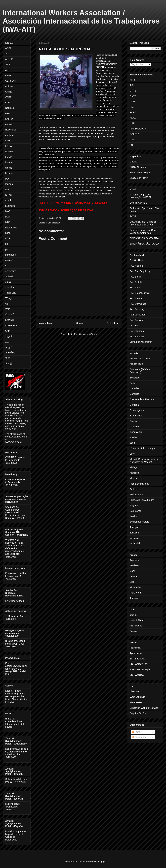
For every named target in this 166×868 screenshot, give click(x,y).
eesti (8, 113)
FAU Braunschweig (140, 293)
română (9, 260)
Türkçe (9, 298)
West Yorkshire (138, 697)
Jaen (132, 443)
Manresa (134, 473)
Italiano (9, 184)
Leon (132, 454)
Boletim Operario (139, 203)
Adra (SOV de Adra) (140, 359)
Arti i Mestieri (137, 626)
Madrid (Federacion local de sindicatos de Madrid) (144, 461)
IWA (7, 189)
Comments (139, 737)
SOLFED (134, 134)
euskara (9, 135)
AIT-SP (9, 59)
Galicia (133, 421)
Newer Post (45, 324)
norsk (8, 233)
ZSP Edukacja (137, 659)
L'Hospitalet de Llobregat (143, 448)
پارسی (9, 342)
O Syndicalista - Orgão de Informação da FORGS (143, 223)
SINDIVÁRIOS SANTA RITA (144, 238)
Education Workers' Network (144, 708)
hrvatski (9, 173)
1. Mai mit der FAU (15, 616)
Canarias (134, 388)
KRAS (8, 195)
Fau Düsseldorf (138, 315)
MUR (8, 222)
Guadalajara (136, 432)
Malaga (134, 467)
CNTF (8, 97)
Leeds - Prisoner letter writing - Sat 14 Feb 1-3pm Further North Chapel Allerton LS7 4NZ (16, 696)
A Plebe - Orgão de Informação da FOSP (141, 196)
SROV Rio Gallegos (140, 173)
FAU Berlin (135, 277)
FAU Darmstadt (138, 304)
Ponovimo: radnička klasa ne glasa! (16, 575)
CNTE (8, 92)
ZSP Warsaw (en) (139, 664)
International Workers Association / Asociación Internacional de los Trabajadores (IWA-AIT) (81, 21)
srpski (8, 282)
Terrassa (134, 533)
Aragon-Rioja (137, 364)
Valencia (134, 538)
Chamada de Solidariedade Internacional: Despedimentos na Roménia (15, 512)
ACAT (8, 48)
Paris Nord (135, 593)
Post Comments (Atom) (85, 334)
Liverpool (135, 691)
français (9, 162)
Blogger (102, 861)
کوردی (8, 347)
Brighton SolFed (138, 713)
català (8, 75)
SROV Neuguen (138, 167)
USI (7, 304)
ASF (8, 64)
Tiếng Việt (10, 293)
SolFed (9, 277)
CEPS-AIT (11, 81)
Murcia (133, 478)
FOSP (8, 157)
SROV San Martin (139, 178)
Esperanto (11, 130)
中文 (8, 358)
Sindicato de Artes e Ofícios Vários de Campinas (144, 232)
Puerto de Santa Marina (142, 500)
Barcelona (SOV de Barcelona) (140, 371)
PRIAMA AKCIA (138, 129)
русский (9, 320)
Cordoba (134, 405)
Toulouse (134, 598)
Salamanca (136, 511)
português (57, 223)
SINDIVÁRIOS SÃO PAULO (144, 244)
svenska (10, 287)
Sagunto (134, 505)
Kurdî (8, 200)
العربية (9, 336)
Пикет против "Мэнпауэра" (12, 805)
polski (8, 249)
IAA (7, 179)
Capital (133, 162)
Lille (132, 582)
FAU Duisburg (137, 309)
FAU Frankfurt (137, 320)
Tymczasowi (136, 653)
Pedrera (134, 489)
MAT (8, 217)
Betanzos (135, 378)
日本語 (9, 364)
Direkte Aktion (137, 260)
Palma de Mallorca (139, 484)
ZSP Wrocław (137, 675)
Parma (133, 631)
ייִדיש (8, 331)
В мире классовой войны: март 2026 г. (16, 642)
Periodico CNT (137, 495)
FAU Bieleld (136, 282)
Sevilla (133, 516)
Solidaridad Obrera (140, 522)
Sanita (133, 615)
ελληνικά (10, 314)
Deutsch (10, 108)
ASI (7, 70)
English (9, 119)
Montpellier (135, 587)
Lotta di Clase (137, 620)
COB (48, 223)
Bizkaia (134, 383)
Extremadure (136, 416)
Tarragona (135, 527)
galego (9, 168)
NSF (8, 238)
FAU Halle (135, 326)
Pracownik (135, 648)
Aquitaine (135, 560)
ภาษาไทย (10, 353)
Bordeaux (135, 565)
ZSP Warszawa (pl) (140, 669)
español (9, 124)
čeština (9, 86)
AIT (7, 54)
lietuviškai (10, 206)
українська (11, 325)
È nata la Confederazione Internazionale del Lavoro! (15, 723)
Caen (133, 571)
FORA (9, 146)
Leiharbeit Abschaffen (141, 342)
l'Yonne (134, 576)
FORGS (9, 152)
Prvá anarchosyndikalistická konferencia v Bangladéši (16, 667)
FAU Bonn (135, 287)
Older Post (113, 324)
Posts (136, 732)
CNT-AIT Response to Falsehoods (15, 459)
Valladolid (135, 543)
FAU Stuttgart (137, 337)
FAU (8, 141)
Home (80, 324)
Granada (134, 427)
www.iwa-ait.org (13, 442)
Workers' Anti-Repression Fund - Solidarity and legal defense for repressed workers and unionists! (15, 547)
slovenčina (11, 271)
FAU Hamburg (137, 331)
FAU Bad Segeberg (140, 271)
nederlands (11, 228)
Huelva (133, 437)
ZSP (8, 309)
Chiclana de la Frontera (142, 399)
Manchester (136, 702)
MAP (8, 211)
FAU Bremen (136, 298)
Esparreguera (137, 410)
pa (7, 244)
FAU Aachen (136, 266)
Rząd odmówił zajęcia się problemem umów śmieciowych (17, 752)
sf (6, 266)
